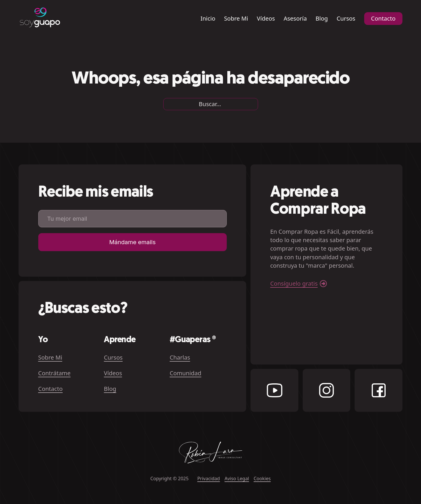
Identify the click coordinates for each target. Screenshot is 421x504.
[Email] (133, 219)
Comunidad (185, 373)
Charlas (180, 358)
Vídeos (266, 19)
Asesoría (295, 19)
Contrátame (55, 373)
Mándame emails (133, 242)
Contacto (383, 18)
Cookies (262, 478)
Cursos (346, 19)
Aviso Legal (237, 478)
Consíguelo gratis (294, 283)
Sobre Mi (236, 19)
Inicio (208, 19)
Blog (322, 19)
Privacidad (208, 478)
